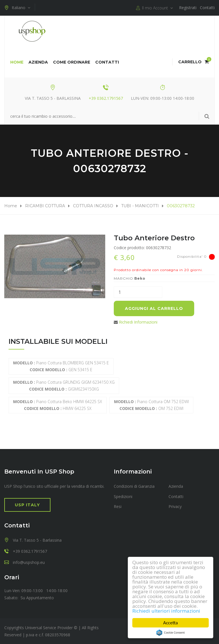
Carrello (193, 62)
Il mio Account (154, 8)
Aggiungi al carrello (154, 308)
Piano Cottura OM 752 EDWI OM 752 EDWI (151, 405)
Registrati (188, 8)
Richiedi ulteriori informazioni (166, 611)
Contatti (207, 8)
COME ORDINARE (72, 62)
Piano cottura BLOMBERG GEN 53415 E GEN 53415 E (61, 366)
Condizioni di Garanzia (134, 486)
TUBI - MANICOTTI (140, 206)
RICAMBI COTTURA (45, 206)
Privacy (175, 506)
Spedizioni (123, 496)
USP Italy (27, 505)
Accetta (170, 623)
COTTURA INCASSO (93, 206)
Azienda (38, 62)
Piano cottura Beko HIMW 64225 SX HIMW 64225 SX (58, 405)
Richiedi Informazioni (138, 322)
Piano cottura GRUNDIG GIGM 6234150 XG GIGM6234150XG (64, 386)
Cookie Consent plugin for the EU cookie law (171, 633)
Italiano (17, 8)
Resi (118, 506)
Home (17, 62)
